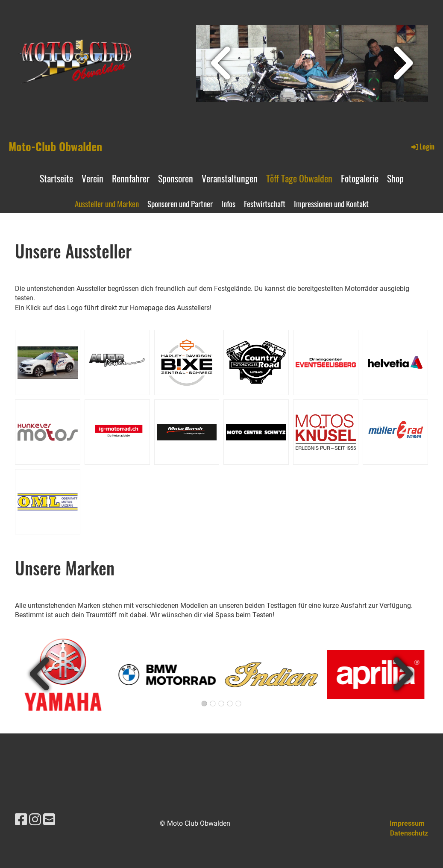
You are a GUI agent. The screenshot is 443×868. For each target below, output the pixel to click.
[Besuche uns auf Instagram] (35, 820)
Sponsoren (176, 178)
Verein (92, 178)
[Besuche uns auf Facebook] (21, 820)
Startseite (56, 178)
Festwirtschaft (265, 203)
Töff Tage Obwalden (299, 178)
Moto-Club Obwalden (55, 147)
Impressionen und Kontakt (331, 203)
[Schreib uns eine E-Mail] (49, 820)
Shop (395, 178)
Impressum (407, 823)
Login (422, 147)
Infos (228, 203)
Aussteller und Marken (107, 203)
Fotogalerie (360, 178)
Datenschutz (409, 833)
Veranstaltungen (230, 178)
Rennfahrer (131, 178)
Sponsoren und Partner (180, 203)
